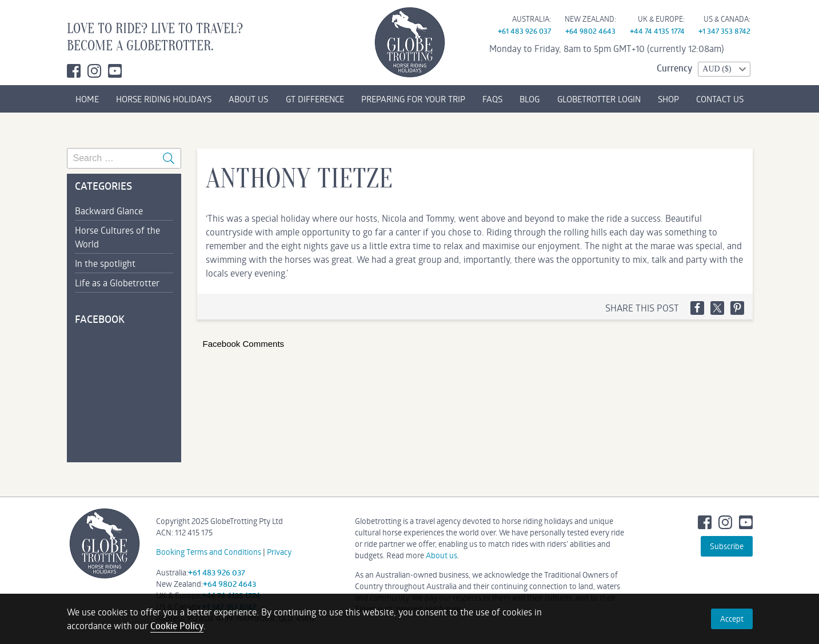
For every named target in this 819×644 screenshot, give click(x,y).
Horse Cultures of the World (117, 237)
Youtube (115, 71)
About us (442, 555)
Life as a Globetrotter (117, 283)
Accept (732, 619)
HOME (87, 99)
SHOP (668, 99)
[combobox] (724, 69)
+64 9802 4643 (590, 31)
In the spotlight (105, 263)
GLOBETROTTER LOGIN (599, 99)
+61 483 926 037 (524, 31)
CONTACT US (720, 99)
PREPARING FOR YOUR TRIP (413, 99)
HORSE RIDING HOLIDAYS (164, 99)
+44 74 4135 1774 (657, 31)
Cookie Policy (177, 626)
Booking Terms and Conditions (209, 552)
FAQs (492, 99)
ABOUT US (248, 99)
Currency (674, 68)
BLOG (530, 99)
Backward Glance (109, 211)
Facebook (74, 71)
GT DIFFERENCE (315, 99)
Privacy (279, 552)
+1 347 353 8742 (724, 31)
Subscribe (727, 546)
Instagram (94, 71)
